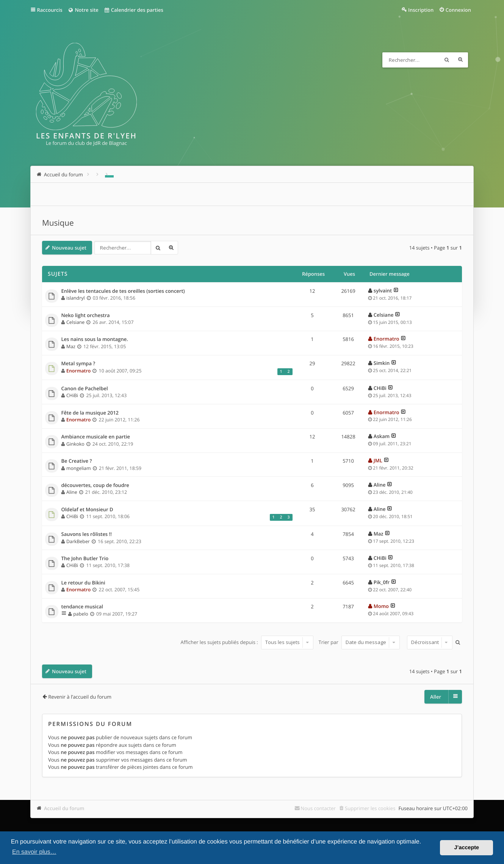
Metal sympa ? (78, 364)
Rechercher (447, 60)
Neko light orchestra (86, 316)
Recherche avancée (460, 60)
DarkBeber (78, 541)
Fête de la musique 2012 (90, 413)
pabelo (81, 614)
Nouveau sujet (69, 248)
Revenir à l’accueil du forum (80, 697)
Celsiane (75, 322)
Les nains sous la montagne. (95, 339)
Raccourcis (50, 10)
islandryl (75, 298)
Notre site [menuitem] (83, 10)
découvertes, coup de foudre (95, 485)
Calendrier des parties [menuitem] (134, 10)
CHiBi (72, 395)
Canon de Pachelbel (85, 389)
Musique (58, 223)
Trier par (359, 642)
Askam (382, 436)
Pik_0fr (382, 582)
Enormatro (387, 339)
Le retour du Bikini (83, 583)
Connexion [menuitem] (458, 10)
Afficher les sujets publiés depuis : (247, 642)
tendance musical (82, 607)
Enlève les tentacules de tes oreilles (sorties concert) (123, 291)
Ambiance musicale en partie (96, 437)
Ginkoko (75, 444)
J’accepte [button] (466, 848)
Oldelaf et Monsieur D (87, 510)
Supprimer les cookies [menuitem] (370, 808)
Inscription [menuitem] (421, 10)
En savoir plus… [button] (34, 852)
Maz (71, 346)
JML (378, 460)
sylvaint (383, 291)
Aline (72, 492)
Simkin (382, 363)
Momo (381, 606)
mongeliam (79, 468)
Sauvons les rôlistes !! (87, 534)
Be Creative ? (77, 461)
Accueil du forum (64, 808)
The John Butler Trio (85, 559)
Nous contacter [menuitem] (318, 808)
